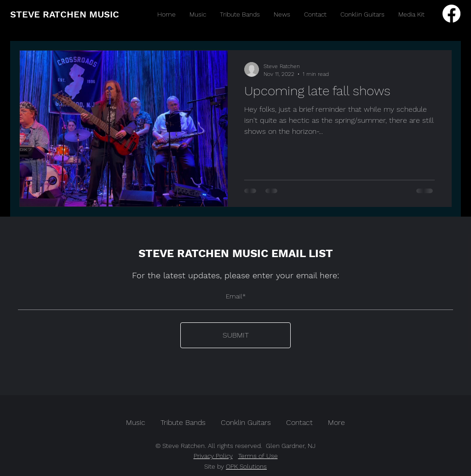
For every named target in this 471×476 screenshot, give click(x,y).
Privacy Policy (213, 456)
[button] (198, 14)
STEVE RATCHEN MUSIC (65, 14)
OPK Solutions (246, 466)
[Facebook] (451, 14)
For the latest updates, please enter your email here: (235, 275)
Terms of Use (258, 456)
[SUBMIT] (235, 335)
